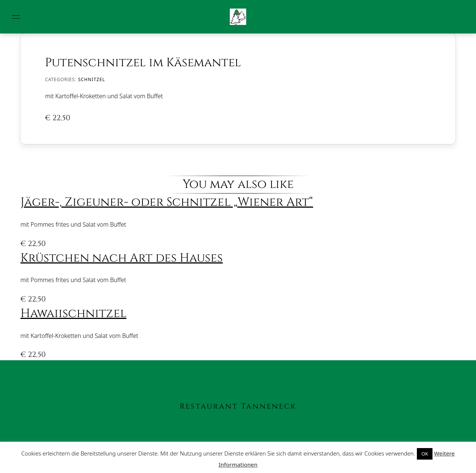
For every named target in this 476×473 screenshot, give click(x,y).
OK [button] (425, 454)
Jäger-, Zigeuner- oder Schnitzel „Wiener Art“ (167, 202)
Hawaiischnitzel (73, 314)
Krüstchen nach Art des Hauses (122, 258)
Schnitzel (92, 79)
